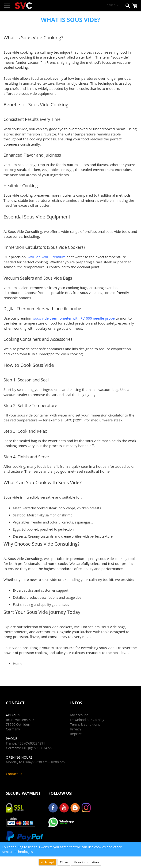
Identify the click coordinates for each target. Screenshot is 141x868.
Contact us (14, 774)
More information (86, 862)
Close (64, 862)
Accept (49, 862)
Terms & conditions (85, 724)
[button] (112, 5)
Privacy (76, 729)
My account (79, 715)
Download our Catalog (87, 720)
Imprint (76, 734)
